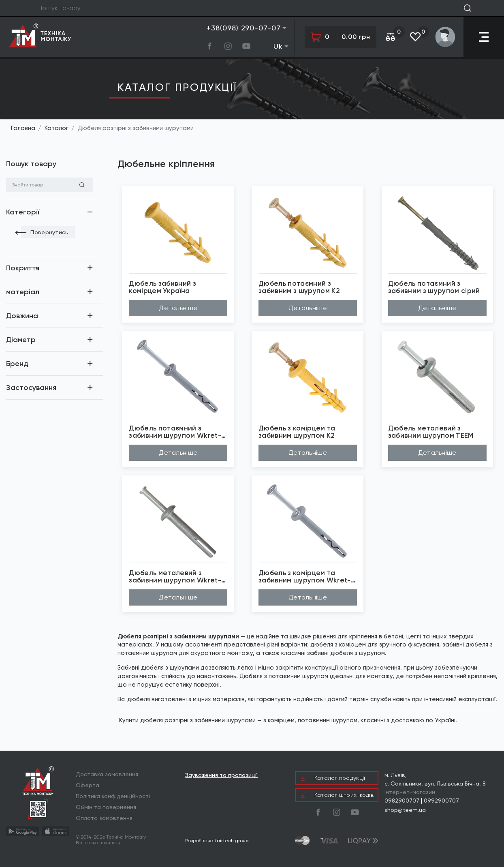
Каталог (57, 128)
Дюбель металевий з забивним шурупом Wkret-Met (175, 577)
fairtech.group (232, 841)
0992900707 (441, 801)
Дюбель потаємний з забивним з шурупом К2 (299, 287)
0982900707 (402, 801)
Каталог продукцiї (177, 87)
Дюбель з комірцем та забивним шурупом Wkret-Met (305, 577)
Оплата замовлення (104, 818)
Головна (23, 128)
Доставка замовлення (107, 774)
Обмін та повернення (106, 807)
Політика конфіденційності (113, 796)
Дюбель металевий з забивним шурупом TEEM (431, 432)
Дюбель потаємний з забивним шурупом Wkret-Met (175, 432)
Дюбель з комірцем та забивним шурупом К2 (297, 432)
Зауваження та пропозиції (222, 775)
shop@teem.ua (405, 810)
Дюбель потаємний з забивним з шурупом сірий (434, 287)
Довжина (22, 316)
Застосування (31, 387)
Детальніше (178, 308)
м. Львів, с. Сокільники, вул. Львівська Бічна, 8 (435, 779)
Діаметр (21, 340)
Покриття (23, 268)
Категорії (23, 212)
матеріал (23, 292)
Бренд (17, 364)
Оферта (88, 785)
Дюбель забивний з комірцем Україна (162, 287)
